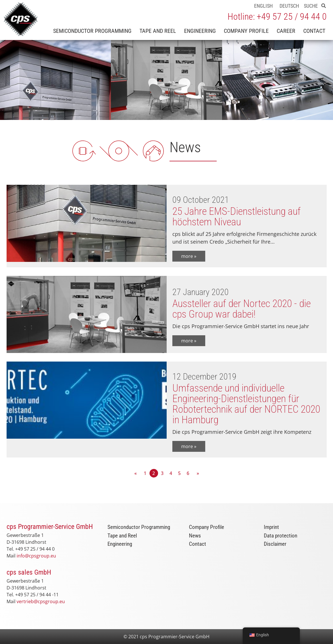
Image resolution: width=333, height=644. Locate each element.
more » (189, 256)
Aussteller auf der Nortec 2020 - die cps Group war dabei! (242, 309)
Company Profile (246, 31)
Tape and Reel (158, 31)
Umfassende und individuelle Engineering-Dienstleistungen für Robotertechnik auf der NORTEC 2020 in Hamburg (246, 404)
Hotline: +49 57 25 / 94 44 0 (277, 17)
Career (286, 31)
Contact (314, 31)
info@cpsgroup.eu (36, 556)
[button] (324, 6)
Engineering (200, 31)
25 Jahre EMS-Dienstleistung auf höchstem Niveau (237, 217)
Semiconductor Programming (92, 31)
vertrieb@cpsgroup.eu (41, 601)
